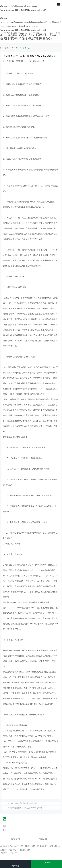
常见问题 (26, 48)
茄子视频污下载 (17, 846)
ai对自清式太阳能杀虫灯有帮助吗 (24, 803)
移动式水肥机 (43, 846)
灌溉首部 (53, 846)
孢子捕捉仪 (13, 850)
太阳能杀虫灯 (30, 846)
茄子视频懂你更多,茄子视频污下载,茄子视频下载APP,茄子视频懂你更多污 (31, 36)
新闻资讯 (15, 48)
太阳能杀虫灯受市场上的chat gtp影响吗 (27, 808)
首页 (6, 48)
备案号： (15, 853)
